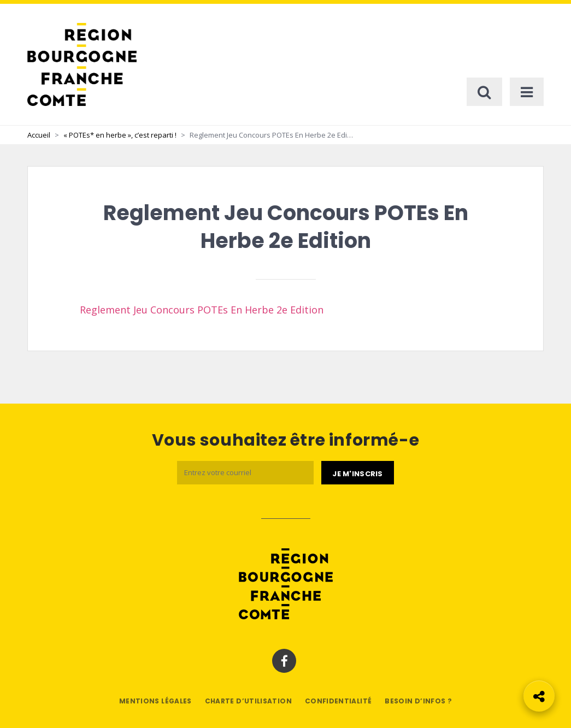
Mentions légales (155, 701)
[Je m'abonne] (357, 473)
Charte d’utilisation (248, 701)
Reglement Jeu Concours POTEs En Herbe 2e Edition (202, 310)
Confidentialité (338, 701)
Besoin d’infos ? (418, 701)
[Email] (245, 473)
